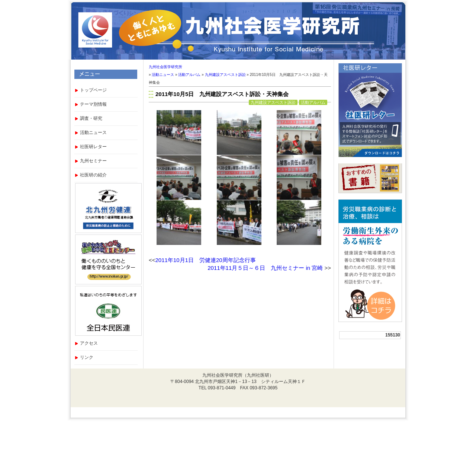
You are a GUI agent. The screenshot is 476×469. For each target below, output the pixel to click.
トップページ (93, 90)
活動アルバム (189, 75)
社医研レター (93, 147)
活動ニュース (93, 133)
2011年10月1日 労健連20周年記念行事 (206, 260)
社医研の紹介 (93, 175)
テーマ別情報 (93, 104)
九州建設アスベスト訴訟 (225, 75)
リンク (87, 357)
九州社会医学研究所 (165, 67)
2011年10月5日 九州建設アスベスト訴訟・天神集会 (222, 94)
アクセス (89, 343)
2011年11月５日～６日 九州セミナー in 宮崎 (265, 268)
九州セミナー (93, 161)
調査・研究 (91, 118)
